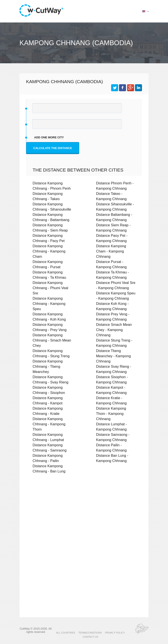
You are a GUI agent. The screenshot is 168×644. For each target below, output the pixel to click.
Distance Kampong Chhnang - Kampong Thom (49, 424)
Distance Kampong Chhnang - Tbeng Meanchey (48, 366)
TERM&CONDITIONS (90, 633)
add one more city (49, 137)
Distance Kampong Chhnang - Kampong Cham (49, 251)
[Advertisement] (84, 515)
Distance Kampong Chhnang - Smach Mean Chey (52, 340)
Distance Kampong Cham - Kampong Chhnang (111, 251)
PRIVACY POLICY (115, 633)
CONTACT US (90, 637)
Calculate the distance (53, 148)
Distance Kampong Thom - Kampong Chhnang (111, 414)
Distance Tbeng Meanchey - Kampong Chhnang (113, 356)
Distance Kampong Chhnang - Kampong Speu (49, 304)
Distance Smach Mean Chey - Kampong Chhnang (114, 330)
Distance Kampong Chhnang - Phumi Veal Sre (50, 288)
